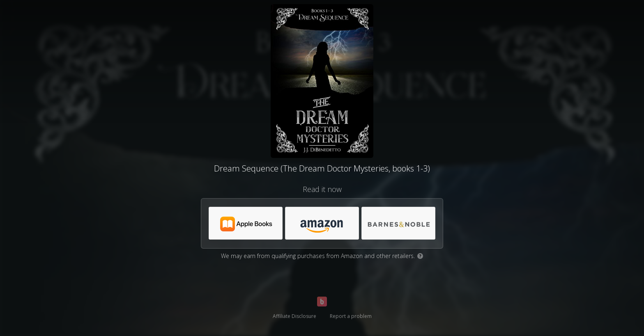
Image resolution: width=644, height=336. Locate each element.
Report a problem (351, 316)
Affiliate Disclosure (294, 316)
